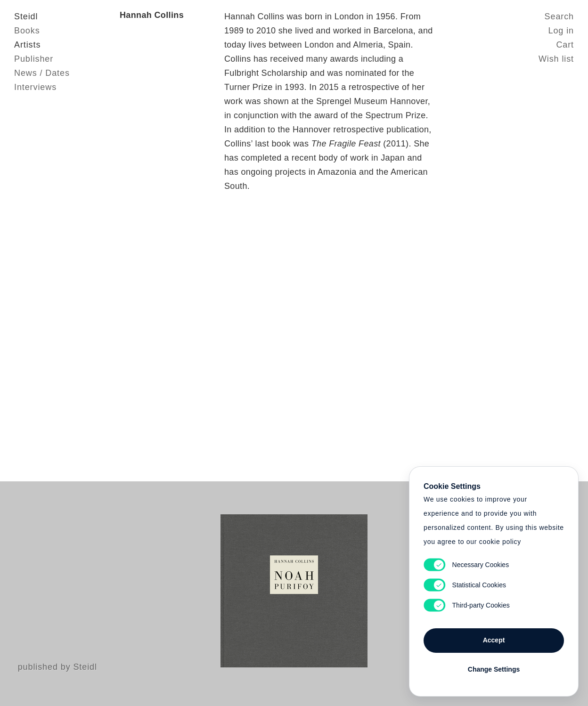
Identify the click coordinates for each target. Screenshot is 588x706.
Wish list (556, 59)
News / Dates (42, 73)
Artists (27, 45)
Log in (561, 31)
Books (27, 31)
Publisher (34, 59)
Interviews (35, 87)
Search (559, 16)
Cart (565, 45)
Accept (494, 640)
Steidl (26, 16)
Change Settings (494, 669)
